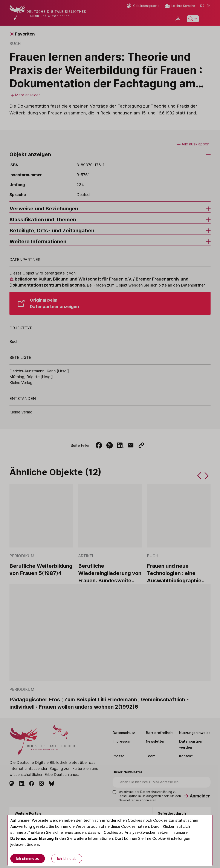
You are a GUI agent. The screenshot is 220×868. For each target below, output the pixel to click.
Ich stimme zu (28, 859)
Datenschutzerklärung (32, 838)
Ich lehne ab (67, 859)
